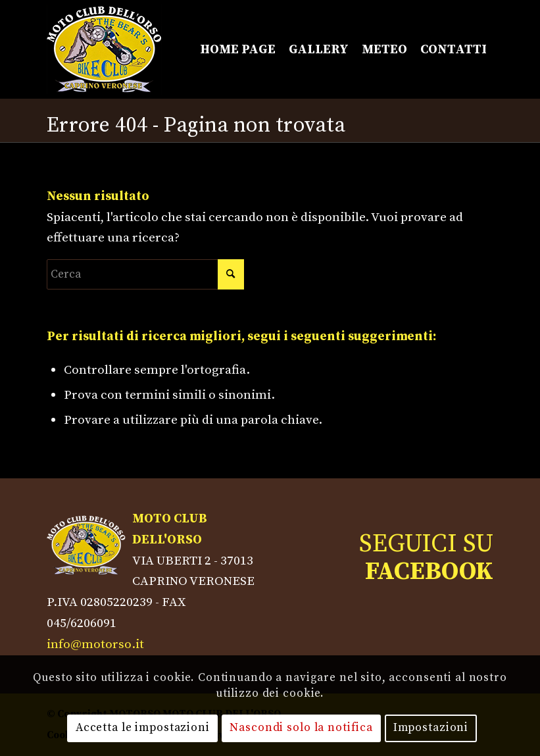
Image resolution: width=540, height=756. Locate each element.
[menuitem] (238, 49)
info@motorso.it (95, 644)
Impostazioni (431, 728)
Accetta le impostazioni (143, 728)
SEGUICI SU (426, 558)
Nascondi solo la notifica (301, 728)
